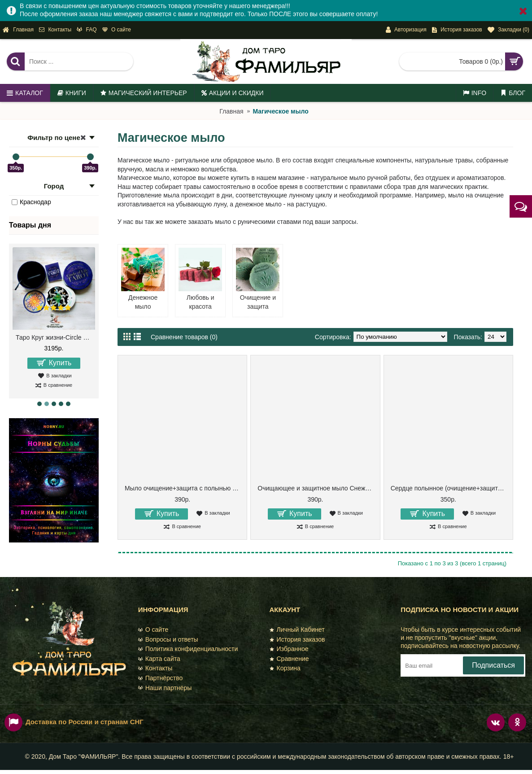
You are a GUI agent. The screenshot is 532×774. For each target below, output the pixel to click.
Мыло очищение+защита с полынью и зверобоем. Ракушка (184, 488)
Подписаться (493, 665)
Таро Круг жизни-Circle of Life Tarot (55, 337)
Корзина (285, 668)
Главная (231, 111)
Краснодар (31, 202)
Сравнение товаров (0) (184, 337)
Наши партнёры (165, 688)
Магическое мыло (280, 111)
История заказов (297, 639)
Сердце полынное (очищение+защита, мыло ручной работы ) (450, 488)
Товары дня (30, 225)
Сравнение (289, 659)
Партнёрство (161, 678)
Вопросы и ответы (168, 639)
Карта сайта (159, 659)
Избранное (289, 649)
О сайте (153, 630)
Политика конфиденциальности (188, 649)
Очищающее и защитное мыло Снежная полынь (317, 488)
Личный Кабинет (297, 630)
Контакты (155, 668)
